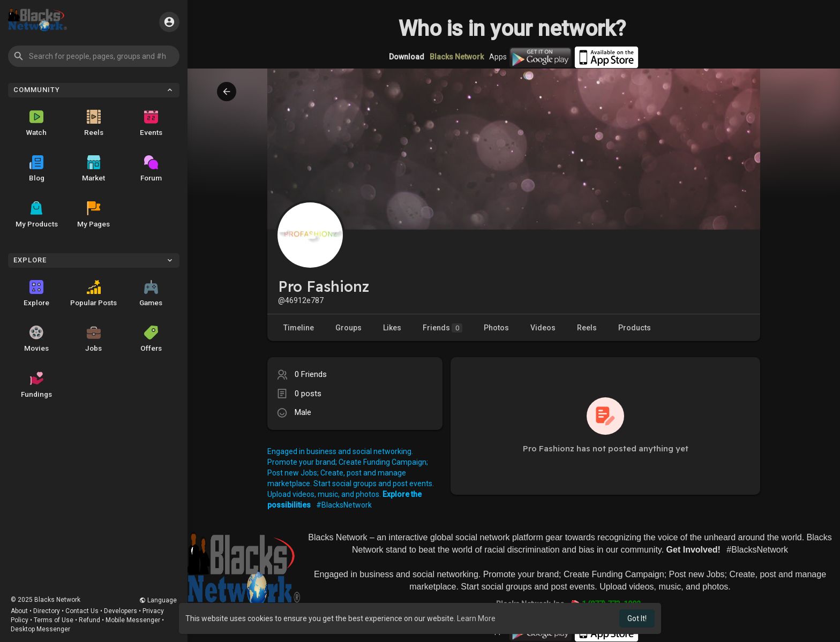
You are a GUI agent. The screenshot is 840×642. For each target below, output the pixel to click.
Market (93, 169)
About (19, 611)
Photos (496, 328)
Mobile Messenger (133, 620)
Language (158, 600)
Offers (151, 339)
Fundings (36, 385)
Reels (94, 123)
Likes (392, 328)
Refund (89, 620)
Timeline (299, 328)
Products (635, 328)
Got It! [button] (637, 618)
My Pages (93, 215)
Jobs (93, 339)
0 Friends (311, 374)
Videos (543, 328)
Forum (151, 169)
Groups (348, 328)
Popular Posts (93, 293)
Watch (36, 123)
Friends (442, 328)
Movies (36, 339)
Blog (37, 169)
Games (151, 293)
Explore (36, 293)
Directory (47, 611)
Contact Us (82, 611)
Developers (121, 611)
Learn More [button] (476, 618)
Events (151, 123)
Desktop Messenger (40, 629)
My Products (37, 215)
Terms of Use (54, 620)
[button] (94, 56)
